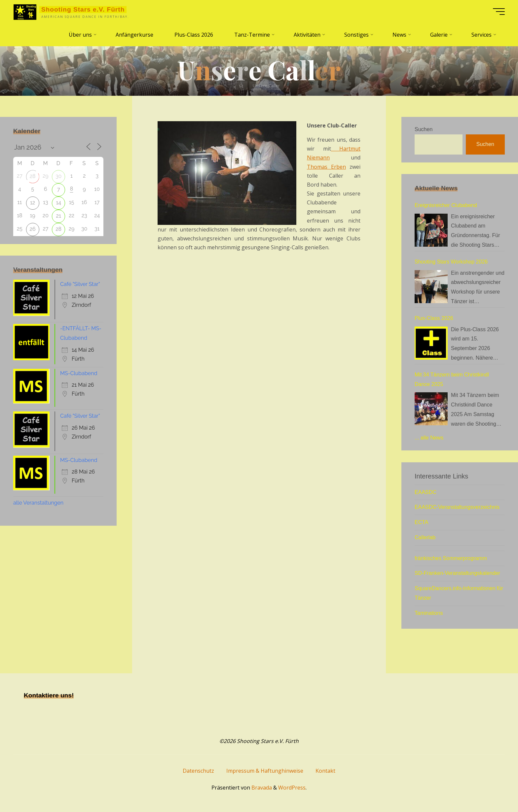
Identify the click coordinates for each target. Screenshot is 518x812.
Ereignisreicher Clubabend (446, 205)
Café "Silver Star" (80, 284)
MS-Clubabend (79, 373)
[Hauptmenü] (499, 12)
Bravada (261, 788)
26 (33, 229)
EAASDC (425, 492)
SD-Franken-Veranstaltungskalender (457, 573)
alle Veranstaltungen (38, 503)
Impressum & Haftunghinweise (265, 771)
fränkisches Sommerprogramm (451, 558)
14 (58, 203)
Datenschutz (198, 771)
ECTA (421, 522)
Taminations (429, 613)
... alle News (429, 438)
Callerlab (425, 537)
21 (59, 216)
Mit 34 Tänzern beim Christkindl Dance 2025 (452, 379)
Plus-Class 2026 (434, 318)
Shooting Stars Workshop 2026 (451, 262)
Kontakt (325, 771)
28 (33, 176)
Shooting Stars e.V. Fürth (83, 9)
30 (58, 176)
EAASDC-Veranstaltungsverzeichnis (457, 507)
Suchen (424, 129)
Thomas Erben (326, 167)
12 (33, 203)
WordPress (292, 788)
